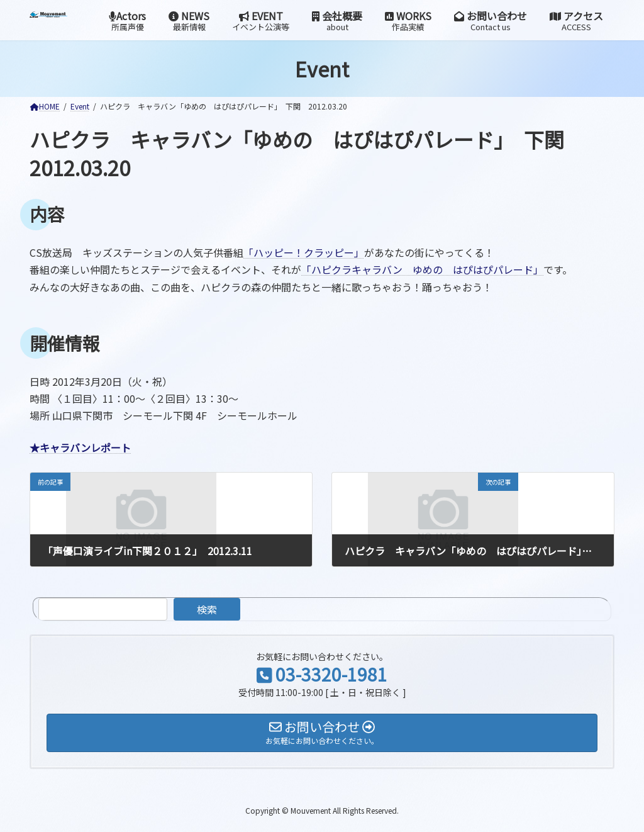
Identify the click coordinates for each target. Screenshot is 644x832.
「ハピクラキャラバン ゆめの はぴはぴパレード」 (422, 269)
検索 (207, 609)
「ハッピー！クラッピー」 (304, 252)
